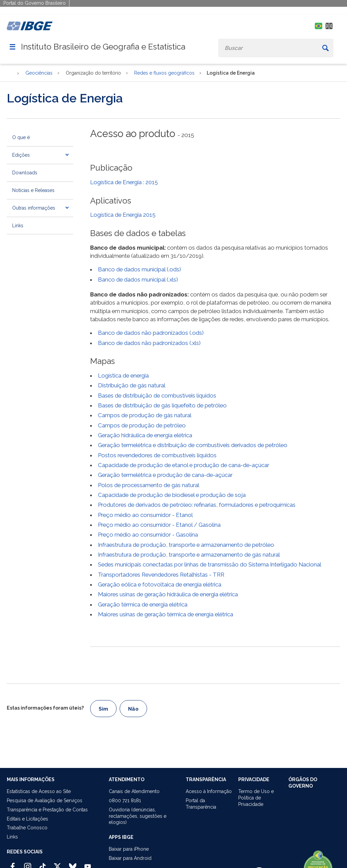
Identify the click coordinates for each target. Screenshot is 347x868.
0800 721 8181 (125, 801)
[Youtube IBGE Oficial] (88, 864)
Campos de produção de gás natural (145, 415)
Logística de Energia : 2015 (124, 182)
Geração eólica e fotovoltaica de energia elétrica (160, 584)
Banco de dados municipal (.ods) (139, 269)
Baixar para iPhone (129, 849)
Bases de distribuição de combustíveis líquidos (157, 396)
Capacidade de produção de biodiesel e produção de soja (172, 495)
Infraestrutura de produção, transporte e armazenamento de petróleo (186, 545)
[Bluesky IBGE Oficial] (73, 864)
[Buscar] (325, 48)
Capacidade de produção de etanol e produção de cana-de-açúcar (183, 465)
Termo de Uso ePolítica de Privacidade (256, 798)
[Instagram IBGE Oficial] (28, 864)
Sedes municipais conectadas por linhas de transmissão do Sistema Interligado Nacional (210, 564)
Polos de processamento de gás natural (149, 485)
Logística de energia (123, 375)
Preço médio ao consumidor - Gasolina (148, 535)
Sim (103, 709)
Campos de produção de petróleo (142, 425)
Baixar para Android (130, 858)
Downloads (25, 173)
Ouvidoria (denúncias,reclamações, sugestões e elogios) (138, 816)
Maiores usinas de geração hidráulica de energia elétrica (168, 594)
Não (133, 709)
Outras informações (34, 208)
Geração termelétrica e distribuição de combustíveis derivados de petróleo (193, 445)
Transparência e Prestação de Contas (47, 810)
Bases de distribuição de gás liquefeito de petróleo (162, 405)
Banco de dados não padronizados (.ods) (151, 333)
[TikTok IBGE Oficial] (43, 864)
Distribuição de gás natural (132, 385)
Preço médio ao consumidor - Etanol (145, 515)
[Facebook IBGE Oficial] (13, 864)
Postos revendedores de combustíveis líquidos (157, 455)
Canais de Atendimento (134, 791)
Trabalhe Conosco (27, 828)
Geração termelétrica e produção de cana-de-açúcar (165, 475)
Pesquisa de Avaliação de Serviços (45, 801)
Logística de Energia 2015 (123, 215)
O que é (21, 137)
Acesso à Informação (209, 791)
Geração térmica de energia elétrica (143, 604)
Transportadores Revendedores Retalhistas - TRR (161, 575)
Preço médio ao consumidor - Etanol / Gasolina (159, 525)
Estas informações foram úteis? (45, 708)
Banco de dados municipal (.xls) (138, 279)
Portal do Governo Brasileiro (35, 3)
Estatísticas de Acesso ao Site (39, 791)
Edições (21, 155)
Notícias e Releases (33, 190)
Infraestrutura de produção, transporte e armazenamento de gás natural (189, 555)
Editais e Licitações (27, 819)
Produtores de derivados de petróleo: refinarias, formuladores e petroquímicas (197, 505)
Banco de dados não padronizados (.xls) (149, 343)
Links (18, 226)
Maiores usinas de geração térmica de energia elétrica (166, 614)
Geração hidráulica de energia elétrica (145, 435)
